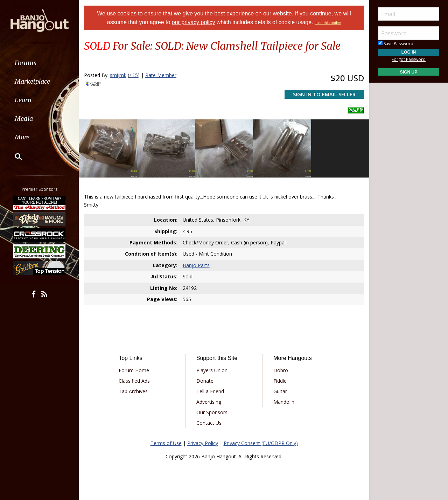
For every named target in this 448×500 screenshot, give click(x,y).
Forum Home (134, 370)
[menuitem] (39, 63)
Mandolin (284, 402)
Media (24, 119)
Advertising (209, 402)
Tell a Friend (210, 391)
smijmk (118, 75)
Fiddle (280, 381)
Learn (23, 100)
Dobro (281, 370)
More (22, 137)
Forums (26, 63)
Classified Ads (134, 381)
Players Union (212, 370)
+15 (134, 75)
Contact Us (209, 423)
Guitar (280, 391)
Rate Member (161, 75)
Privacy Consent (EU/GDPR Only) (261, 443)
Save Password (396, 44)
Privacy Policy (203, 443)
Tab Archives (133, 391)
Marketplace (32, 81)
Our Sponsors (212, 412)
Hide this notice (328, 23)
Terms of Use (166, 443)
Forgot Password (409, 59)
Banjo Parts (196, 265)
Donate (205, 381)
